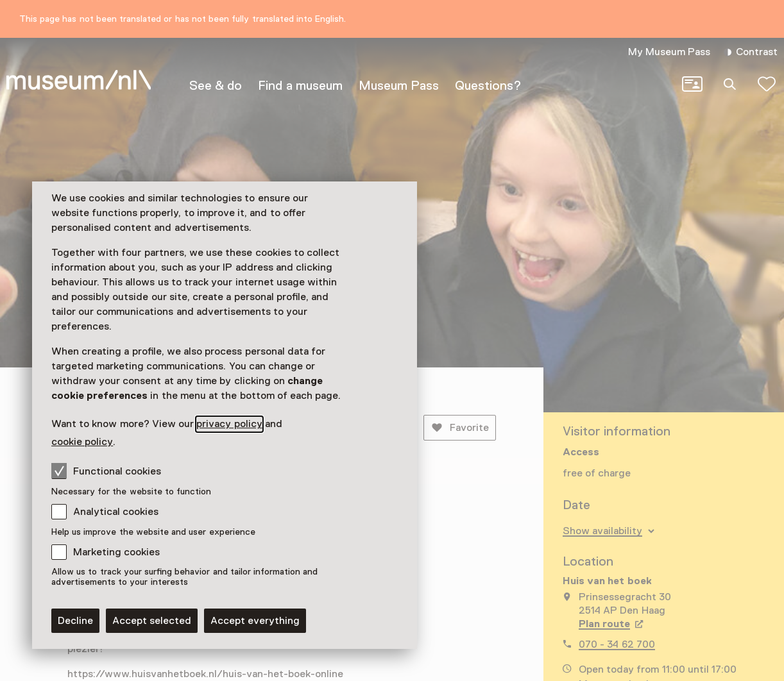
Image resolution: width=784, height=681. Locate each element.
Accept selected (152, 621)
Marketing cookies (116, 552)
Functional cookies (106, 471)
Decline (75, 621)
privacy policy (229, 424)
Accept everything (255, 621)
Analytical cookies (116, 512)
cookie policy (82, 442)
